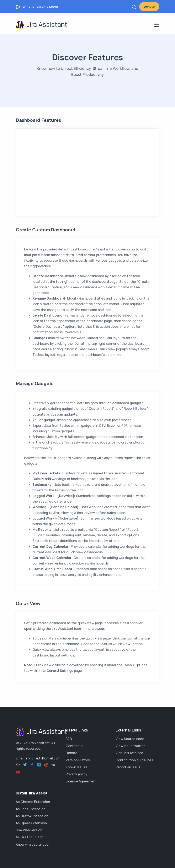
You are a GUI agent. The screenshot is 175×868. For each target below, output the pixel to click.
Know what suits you (32, 844)
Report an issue (128, 767)
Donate (149, 7)
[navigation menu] (157, 25)
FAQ (69, 739)
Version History (78, 760)
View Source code (130, 739)
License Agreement (81, 781)
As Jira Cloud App (30, 837)
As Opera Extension (31, 823)
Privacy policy (76, 774)
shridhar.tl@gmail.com (40, 7)
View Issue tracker (130, 746)
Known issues (77, 767)
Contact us (75, 746)
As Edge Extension (31, 809)
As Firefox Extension (32, 816)
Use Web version (29, 830)
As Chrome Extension (33, 802)
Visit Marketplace (129, 753)
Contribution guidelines (134, 760)
